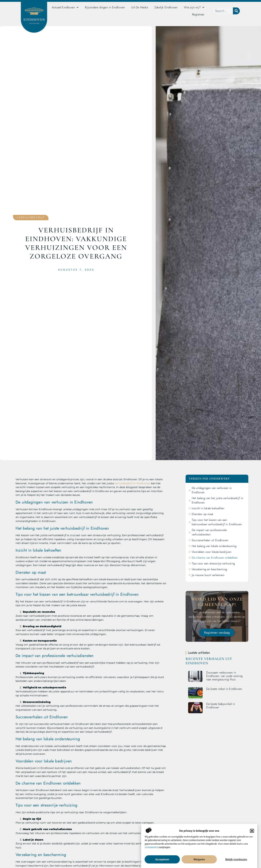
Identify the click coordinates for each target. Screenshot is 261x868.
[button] (252, 833)
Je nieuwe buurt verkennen (208, 575)
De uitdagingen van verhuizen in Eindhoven (212, 490)
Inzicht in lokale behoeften (208, 508)
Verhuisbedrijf (31, 217)
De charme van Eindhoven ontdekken (215, 558)
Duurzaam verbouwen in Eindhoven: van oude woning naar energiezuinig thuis (224, 676)
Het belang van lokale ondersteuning (214, 546)
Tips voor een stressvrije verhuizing (213, 563)
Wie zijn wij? (194, 7)
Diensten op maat (202, 514)
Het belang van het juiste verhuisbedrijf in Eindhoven (217, 500)
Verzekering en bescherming (209, 569)
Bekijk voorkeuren (236, 862)
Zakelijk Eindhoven (166, 7)
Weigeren (199, 862)
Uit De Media (140, 7)
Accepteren (162, 862)
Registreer (198, 14)
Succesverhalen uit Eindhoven (210, 540)
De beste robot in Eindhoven (224, 689)
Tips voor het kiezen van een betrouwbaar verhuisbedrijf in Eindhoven (217, 522)
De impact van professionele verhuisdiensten (209, 532)
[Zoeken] (236, 11)
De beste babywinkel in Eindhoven (221, 706)
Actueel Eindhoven (65, 7)
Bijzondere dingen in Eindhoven (105, 7)
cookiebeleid (151, 850)
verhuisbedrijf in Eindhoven (132, 483)
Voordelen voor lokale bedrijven (212, 552)
